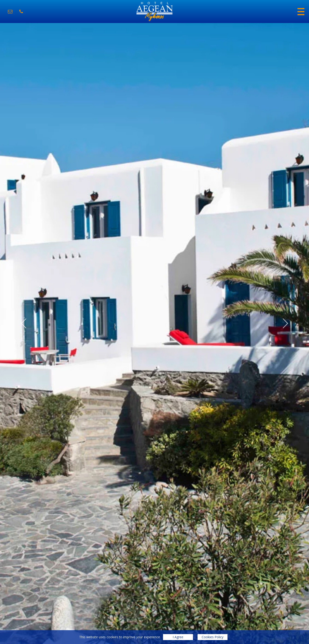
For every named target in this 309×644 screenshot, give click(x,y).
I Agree (178, 637)
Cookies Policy (213, 637)
